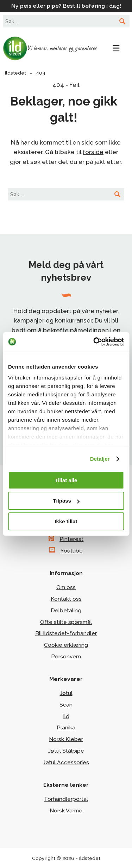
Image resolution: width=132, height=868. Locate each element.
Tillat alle (66, 480)
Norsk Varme (66, 810)
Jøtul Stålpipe (66, 751)
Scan (66, 705)
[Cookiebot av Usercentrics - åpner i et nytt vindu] (94, 342)
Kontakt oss (66, 599)
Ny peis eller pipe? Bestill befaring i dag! (66, 6)
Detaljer (100, 459)
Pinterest (71, 539)
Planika (66, 727)
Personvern (66, 656)
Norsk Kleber (66, 739)
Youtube (71, 551)
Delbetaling (66, 610)
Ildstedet (56, 49)
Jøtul (66, 693)
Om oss (66, 587)
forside (93, 152)
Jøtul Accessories (66, 762)
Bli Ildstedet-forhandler (66, 633)
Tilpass (66, 501)
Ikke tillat (66, 521)
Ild (66, 716)
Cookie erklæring (66, 645)
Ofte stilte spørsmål (66, 622)
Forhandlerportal (66, 799)
